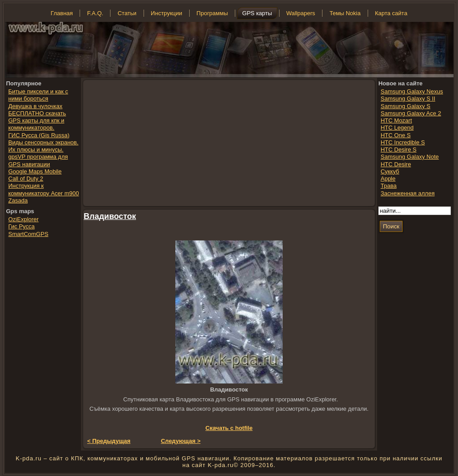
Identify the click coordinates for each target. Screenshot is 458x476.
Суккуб (390, 171)
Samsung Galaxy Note (410, 157)
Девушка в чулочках (36, 106)
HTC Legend (397, 128)
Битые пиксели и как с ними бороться (38, 95)
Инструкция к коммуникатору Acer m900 (44, 189)
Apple (388, 179)
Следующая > (181, 441)
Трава (389, 186)
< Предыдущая (109, 441)
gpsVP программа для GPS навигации (38, 160)
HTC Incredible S (403, 142)
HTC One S (396, 135)
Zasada (18, 200)
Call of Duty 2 (26, 179)
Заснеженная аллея (408, 193)
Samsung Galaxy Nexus (412, 91)
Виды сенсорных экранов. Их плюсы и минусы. (44, 146)
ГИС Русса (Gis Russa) (39, 135)
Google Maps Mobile (35, 171)
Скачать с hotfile (229, 428)
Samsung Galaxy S (405, 106)
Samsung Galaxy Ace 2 (411, 113)
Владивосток (110, 216)
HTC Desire (396, 164)
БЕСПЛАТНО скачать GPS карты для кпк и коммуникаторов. (37, 121)
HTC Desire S (399, 150)
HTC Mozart (396, 120)
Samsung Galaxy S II (408, 99)
